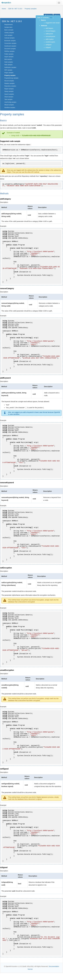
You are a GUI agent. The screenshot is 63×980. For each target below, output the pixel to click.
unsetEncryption (50, 42)
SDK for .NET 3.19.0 (15, 9)
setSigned (49, 45)
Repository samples (10, 86)
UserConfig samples (10, 102)
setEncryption (50, 39)
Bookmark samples (10, 41)
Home (4, 9)
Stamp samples (9, 91)
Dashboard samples (10, 46)
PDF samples (8, 70)
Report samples (9, 89)
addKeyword (49, 34)
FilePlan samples (9, 51)
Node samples (9, 62)
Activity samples (9, 33)
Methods (44, 26)
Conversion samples (10, 43)
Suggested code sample (53, 23)
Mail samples (8, 59)
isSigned (48, 47)
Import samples (9, 57)
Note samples (8, 65)
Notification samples (10, 67)
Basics (43, 20)
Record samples (9, 81)
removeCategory (51, 31)
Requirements (9, 25)
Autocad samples (9, 38)
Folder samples (9, 54)
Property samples (31, 9)
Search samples (9, 94)
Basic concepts (9, 30)
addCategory (49, 28)
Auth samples (8, 35)
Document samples (10, 49)
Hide (51, 18)
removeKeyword (50, 37)
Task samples (8, 99)
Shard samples (9, 97)
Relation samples (9, 83)
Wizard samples (9, 105)
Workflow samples (10, 108)
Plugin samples (9, 73)
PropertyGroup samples (11, 78)
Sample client (8, 27)
